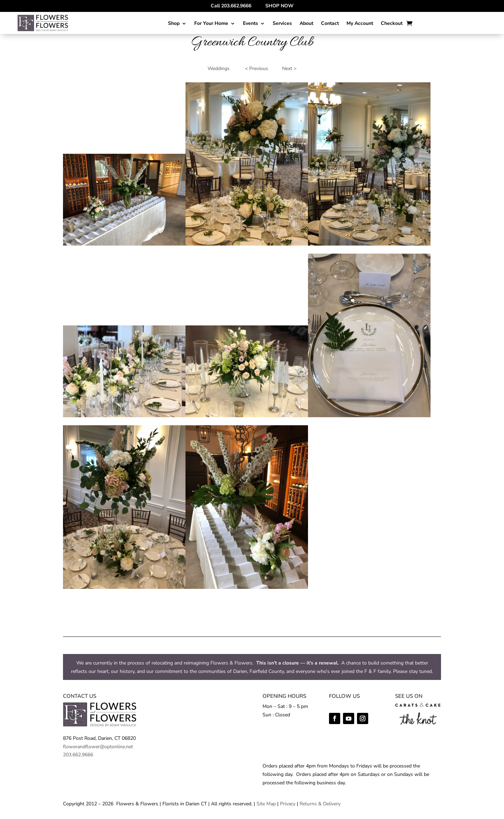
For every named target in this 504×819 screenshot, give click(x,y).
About (306, 24)
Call (231, 6)
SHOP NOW (279, 6)
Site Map (266, 804)
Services (282, 24)
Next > (289, 68)
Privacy (288, 804)
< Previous (257, 68)
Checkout (392, 24)
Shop (174, 24)
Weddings (219, 68)
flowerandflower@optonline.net (98, 747)
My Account (360, 24)
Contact (330, 24)
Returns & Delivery (320, 804)
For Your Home (211, 24)
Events (250, 24)
